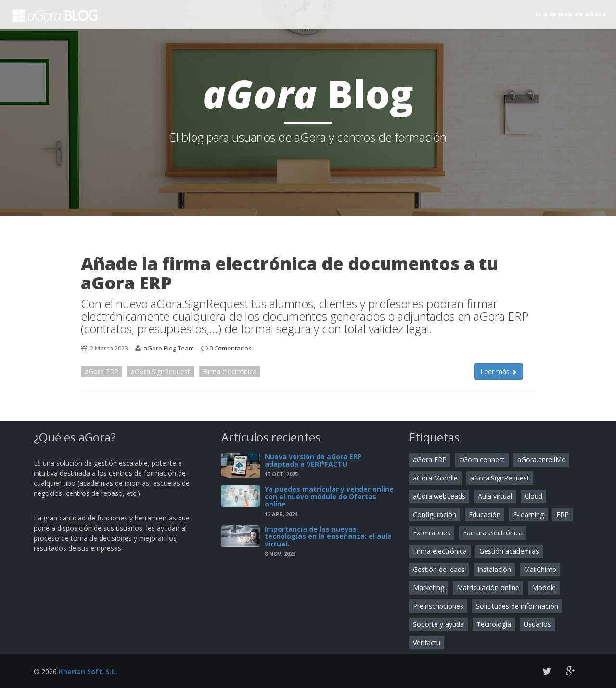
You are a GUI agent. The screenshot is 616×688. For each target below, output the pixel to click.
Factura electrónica (493, 533)
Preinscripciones (438, 606)
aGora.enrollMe (541, 460)
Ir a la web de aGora (571, 14)
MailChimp (540, 569)
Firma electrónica (230, 371)
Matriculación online (488, 588)
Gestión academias (509, 551)
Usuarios (537, 624)
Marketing (429, 588)
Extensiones (432, 533)
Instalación (494, 569)
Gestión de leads (439, 569)
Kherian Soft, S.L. (88, 671)
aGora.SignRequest (160, 371)
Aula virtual (495, 496)
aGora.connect (482, 460)
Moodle (544, 588)
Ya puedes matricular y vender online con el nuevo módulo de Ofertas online (329, 496)
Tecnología (494, 624)
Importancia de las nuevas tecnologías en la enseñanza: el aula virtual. (328, 536)
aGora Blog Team (169, 348)
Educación (485, 514)
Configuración (435, 514)
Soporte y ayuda (438, 624)
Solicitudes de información (517, 606)
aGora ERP (102, 371)
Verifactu (427, 643)
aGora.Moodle (435, 478)
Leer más (499, 371)
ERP (563, 514)
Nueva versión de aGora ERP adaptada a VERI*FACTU (313, 460)
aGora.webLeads (439, 496)
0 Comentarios (231, 348)
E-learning (528, 514)
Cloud (533, 496)
